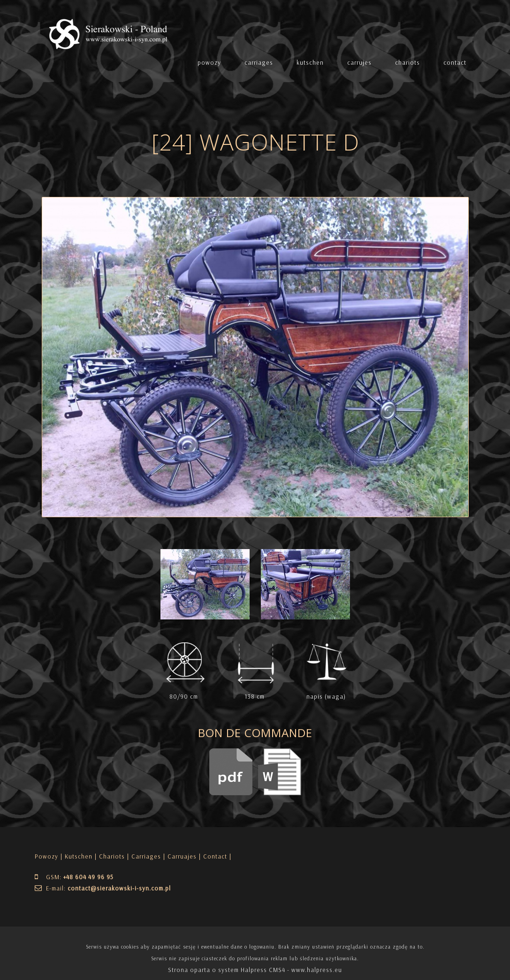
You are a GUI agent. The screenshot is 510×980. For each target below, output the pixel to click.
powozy (209, 62)
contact (455, 62)
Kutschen (79, 856)
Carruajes (182, 856)
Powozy (46, 856)
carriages (259, 62)
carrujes (359, 62)
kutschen (310, 62)
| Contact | (215, 856)
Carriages (146, 856)
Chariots (112, 856)
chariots (407, 62)
